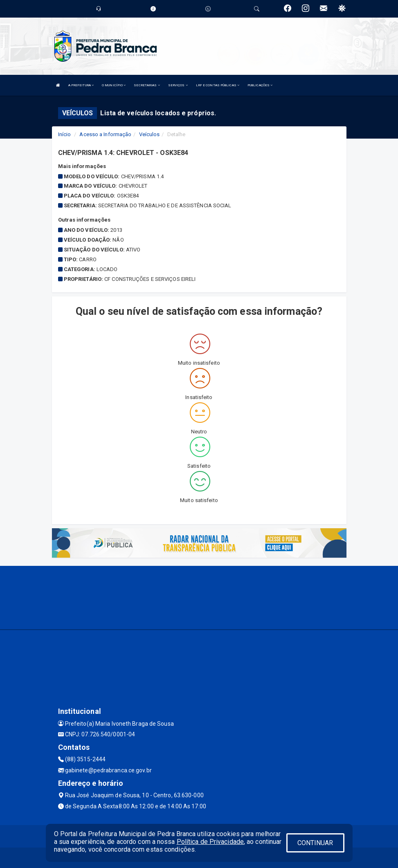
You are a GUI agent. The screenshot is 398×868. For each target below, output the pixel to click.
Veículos (150, 134)
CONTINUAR (315, 843)
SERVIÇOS (178, 85)
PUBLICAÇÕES (260, 85)
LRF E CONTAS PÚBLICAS (218, 85)
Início (65, 134)
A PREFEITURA (81, 85)
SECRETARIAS (147, 85)
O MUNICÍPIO (114, 85)
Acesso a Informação (105, 134)
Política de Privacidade (210, 842)
